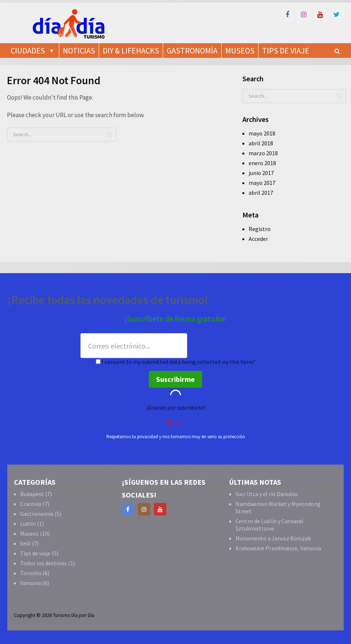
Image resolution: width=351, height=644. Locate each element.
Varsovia (31, 583)
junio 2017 (261, 173)
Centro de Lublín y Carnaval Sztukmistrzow (269, 525)
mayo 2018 (262, 133)
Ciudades (28, 51)
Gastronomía (192, 51)
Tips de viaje (35, 553)
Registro (260, 229)
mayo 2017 (262, 183)
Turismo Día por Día (74, 615)
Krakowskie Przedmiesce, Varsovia (278, 548)
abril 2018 (261, 143)
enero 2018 (262, 163)
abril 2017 (261, 193)
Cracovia (31, 504)
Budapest (32, 494)
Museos (29, 533)
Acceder (258, 239)
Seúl (25, 543)
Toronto (31, 573)
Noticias (79, 51)
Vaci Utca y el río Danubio (267, 494)
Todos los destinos (44, 563)
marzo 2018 (263, 153)
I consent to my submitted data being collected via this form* (176, 362)
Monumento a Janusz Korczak (273, 538)
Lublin (28, 524)
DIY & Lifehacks (131, 51)
